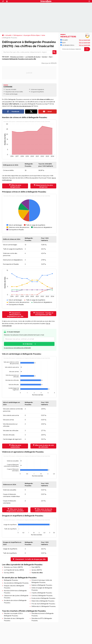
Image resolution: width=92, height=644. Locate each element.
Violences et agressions (37, 89)
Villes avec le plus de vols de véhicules (44, 446)
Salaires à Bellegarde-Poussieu (42, 585)
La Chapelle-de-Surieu (33, 57)
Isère (43, 35)
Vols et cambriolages (11, 94)
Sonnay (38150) (9, 573)
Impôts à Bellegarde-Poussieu (42, 593)
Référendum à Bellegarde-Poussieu (44, 606)
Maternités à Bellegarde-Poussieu (43, 601)
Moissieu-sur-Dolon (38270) (13, 567)
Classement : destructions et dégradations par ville (15, 315)
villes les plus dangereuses (22, 106)
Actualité (9, 35)
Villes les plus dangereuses (16, 186)
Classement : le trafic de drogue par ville (30, 559)
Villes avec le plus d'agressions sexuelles (15, 510)
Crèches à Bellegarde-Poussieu (42, 596)
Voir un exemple (85, 40)
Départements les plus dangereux (44, 186)
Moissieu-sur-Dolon (17, 57)
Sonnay (44, 57)
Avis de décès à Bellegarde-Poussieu (16, 583)
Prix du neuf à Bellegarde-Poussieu (43, 604)
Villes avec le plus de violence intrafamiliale (44, 510)
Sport (63, 43)
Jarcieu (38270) (37, 570)
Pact (50, 57)
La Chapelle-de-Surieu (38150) (14, 570)
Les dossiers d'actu (67, 45)
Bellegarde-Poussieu (11, 580)
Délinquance (18, 35)
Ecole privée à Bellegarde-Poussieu (43, 598)
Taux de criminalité (11, 89)
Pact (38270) (36, 567)
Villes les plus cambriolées (16, 446)
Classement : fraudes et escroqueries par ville (44, 314)
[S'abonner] (75, 49)
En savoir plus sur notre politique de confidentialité (17, 348)
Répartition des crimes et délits (14, 92)
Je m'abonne (28, 344)
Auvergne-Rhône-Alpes (32, 35)
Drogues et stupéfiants (37, 92)
